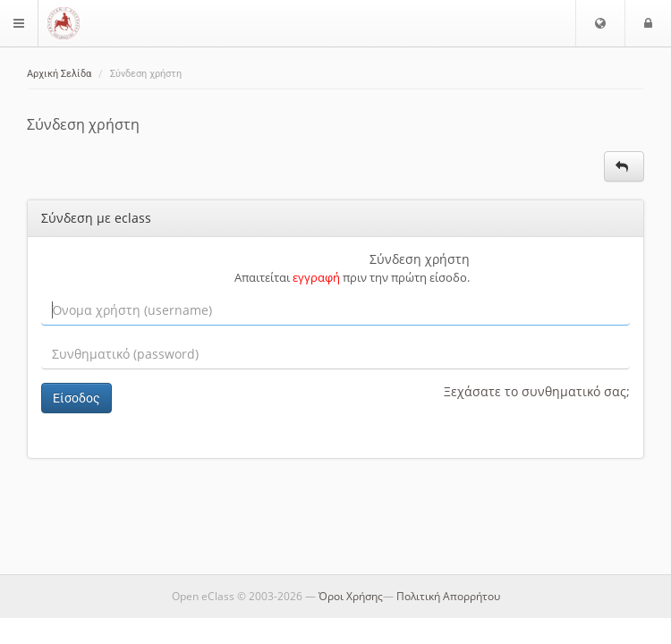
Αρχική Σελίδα (59, 74)
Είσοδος (76, 398)
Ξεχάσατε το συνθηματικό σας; (537, 391)
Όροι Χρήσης (351, 596)
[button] (600, 23)
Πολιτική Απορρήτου (448, 596)
